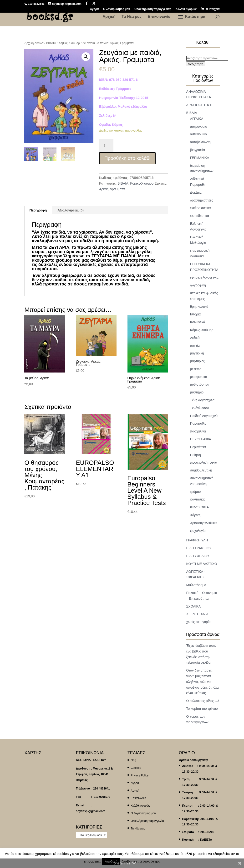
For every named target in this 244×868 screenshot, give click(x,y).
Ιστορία (196, 314)
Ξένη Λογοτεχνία (202, 400)
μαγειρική (197, 353)
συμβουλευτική (201, 470)
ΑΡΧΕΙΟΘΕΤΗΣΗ (199, 105)
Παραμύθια (198, 423)
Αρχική (109, 17)
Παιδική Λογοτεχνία (204, 416)
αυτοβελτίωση (200, 142)
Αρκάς (104, 189)
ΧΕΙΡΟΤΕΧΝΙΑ (197, 614)
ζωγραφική (198, 285)
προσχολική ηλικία (204, 462)
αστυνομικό (199, 134)
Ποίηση (196, 455)
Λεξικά (195, 338)
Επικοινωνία (159, 17)
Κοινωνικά (198, 322)
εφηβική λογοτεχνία (204, 277)
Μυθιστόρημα (196, 585)
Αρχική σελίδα (34, 43)
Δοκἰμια (196, 192)
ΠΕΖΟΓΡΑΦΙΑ (201, 439)
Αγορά (94, 9)
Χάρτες (195, 515)
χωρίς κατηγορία (198, 622)
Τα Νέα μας (132, 17)
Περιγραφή (38, 210)
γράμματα (118, 189)
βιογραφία (198, 150)
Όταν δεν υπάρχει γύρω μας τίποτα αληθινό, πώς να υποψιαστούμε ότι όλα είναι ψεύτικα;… (203, 682)
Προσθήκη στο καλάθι (127, 158)
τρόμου (196, 492)
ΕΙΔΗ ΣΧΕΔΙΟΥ (198, 556)
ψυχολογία (198, 531)
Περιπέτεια (198, 447)
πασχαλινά (198, 431)
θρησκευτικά (199, 307)
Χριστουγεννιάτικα (203, 523)
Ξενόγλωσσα (200, 408)
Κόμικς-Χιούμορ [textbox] (90, 835)
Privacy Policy (140, 775)
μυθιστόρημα (200, 384)
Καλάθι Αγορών (186, 9)
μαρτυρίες (197, 361)
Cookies (136, 768)
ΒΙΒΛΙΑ (51, 43)
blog (134, 760)
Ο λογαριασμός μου (117, 9)
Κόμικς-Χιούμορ (69, 43)
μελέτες (196, 369)
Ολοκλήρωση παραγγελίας (153, 9)
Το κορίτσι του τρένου (202, 709)
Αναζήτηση (196, 64)
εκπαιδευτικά (200, 216)
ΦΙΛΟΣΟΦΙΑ (200, 507)
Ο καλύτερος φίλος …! (203, 701)
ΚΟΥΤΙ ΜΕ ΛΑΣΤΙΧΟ (202, 564)
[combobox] (91, 835)
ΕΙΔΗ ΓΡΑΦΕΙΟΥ (199, 548)
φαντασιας (198, 499)
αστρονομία (199, 127)
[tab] (38, 210)
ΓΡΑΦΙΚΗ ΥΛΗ (197, 540)
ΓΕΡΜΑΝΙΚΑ (200, 158)
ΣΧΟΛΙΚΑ (194, 606)
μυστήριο (197, 392)
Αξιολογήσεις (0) (71, 210)
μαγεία (195, 345)
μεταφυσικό (199, 377)
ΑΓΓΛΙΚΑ (197, 119)
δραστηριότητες (202, 200)
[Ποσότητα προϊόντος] (106, 146)
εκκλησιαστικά (201, 208)
